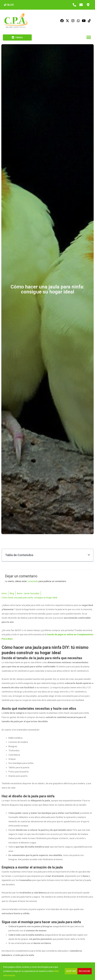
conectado (33, 581)
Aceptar (71, 971)
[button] (89, 37)
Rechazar (85, 971)
